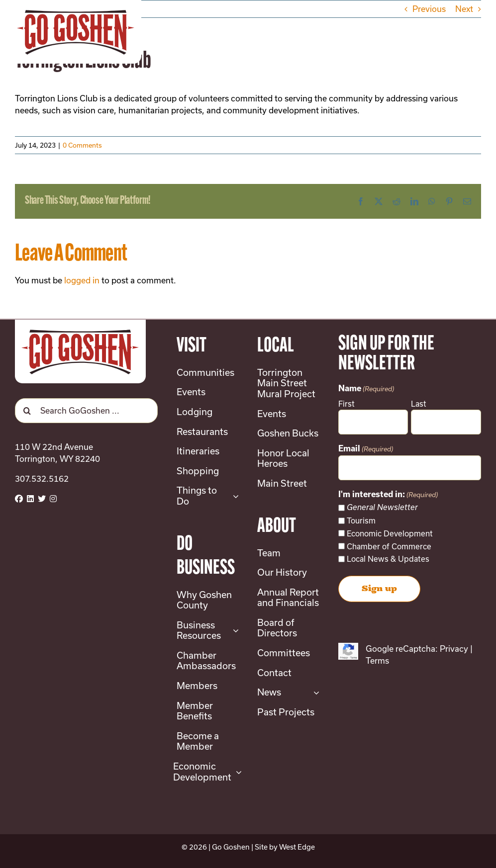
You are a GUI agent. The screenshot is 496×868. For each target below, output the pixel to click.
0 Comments (82, 145)
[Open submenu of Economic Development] (237, 772)
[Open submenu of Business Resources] (234, 631)
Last (419, 404)
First (347, 404)
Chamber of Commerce (389, 546)
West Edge (297, 847)
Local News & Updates (388, 559)
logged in (82, 280)
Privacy (454, 649)
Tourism (361, 521)
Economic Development (390, 533)
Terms (377, 660)
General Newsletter (382, 507)
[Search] (27, 411)
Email (366, 449)
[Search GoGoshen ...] (86, 411)
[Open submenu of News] (314, 693)
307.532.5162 (42, 478)
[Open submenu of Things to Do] (234, 496)
